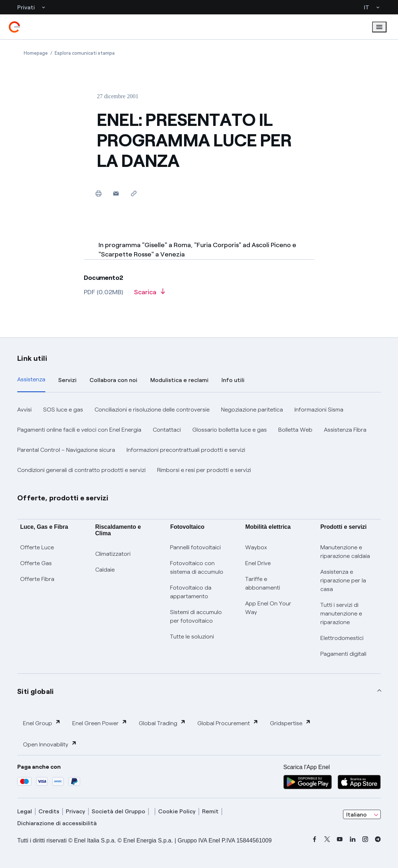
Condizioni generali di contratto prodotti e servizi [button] (81, 470)
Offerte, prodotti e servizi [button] (63, 498)
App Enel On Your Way (268, 608)
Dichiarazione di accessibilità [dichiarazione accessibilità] (57, 823)
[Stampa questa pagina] (98, 193)
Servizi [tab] (67, 380)
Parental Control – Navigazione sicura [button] (66, 450)
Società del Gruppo (118, 811)
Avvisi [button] (24, 410)
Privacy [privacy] (76, 811)
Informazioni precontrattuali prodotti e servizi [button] (186, 450)
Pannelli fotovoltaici (195, 547)
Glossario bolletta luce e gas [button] (230, 430)
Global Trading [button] (162, 723)
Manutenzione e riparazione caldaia (345, 552)
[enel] (14, 27)
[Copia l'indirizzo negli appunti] (134, 193)
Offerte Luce (37, 547)
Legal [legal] (25, 811)
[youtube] (340, 839)
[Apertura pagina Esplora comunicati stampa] (85, 53)
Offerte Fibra (37, 579)
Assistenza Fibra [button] (345, 430)
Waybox (256, 547)
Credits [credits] (49, 811)
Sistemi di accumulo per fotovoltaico (196, 616)
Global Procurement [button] (228, 723)
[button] (116, 193)
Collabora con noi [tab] (113, 380)
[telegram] (378, 839)
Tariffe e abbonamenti (263, 583)
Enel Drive (258, 563)
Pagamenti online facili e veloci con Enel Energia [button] (79, 430)
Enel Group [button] (42, 723)
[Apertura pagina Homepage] (36, 53)
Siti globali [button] (36, 691)
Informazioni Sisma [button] (319, 410)
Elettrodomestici (342, 638)
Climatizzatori (113, 554)
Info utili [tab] (233, 380)
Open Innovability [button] (50, 744)
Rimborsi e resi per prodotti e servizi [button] (204, 470)
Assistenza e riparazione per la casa (343, 580)
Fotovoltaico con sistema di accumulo (197, 567)
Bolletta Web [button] (295, 430)
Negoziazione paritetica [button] (252, 410)
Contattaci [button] (167, 430)
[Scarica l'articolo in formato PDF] (150, 295)
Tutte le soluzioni (192, 637)
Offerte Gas (36, 563)
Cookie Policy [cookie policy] (177, 811)
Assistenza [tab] (31, 379)
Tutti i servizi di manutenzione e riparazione (341, 613)
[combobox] (362, 814)
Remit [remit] (210, 811)
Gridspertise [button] (291, 723)
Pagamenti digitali (343, 654)
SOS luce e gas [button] (63, 410)
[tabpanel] (199, 440)
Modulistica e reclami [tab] (179, 380)
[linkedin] (353, 839)
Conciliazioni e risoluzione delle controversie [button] (152, 410)
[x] (327, 839)
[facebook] (315, 839)
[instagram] (365, 839)
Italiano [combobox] (356, 815)
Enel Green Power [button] (100, 723)
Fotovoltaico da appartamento (191, 592)
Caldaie (105, 570)
